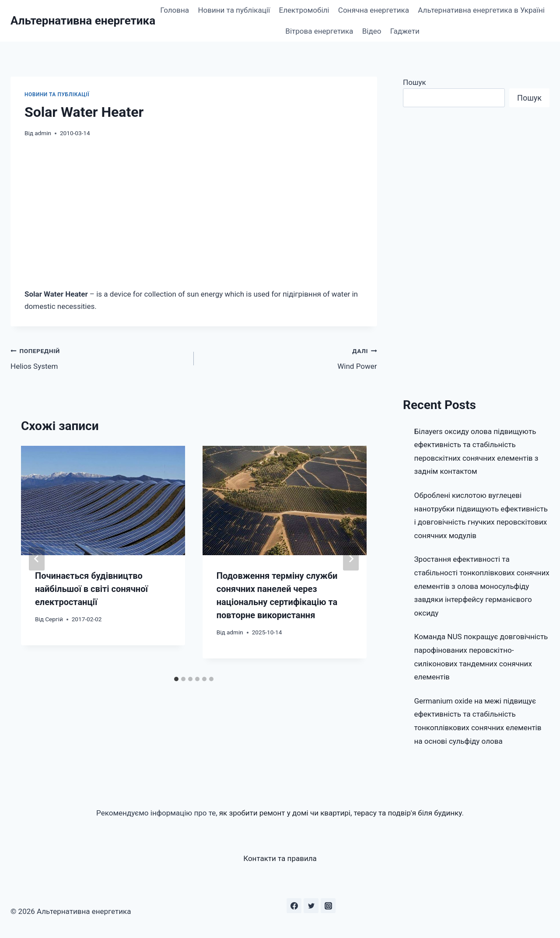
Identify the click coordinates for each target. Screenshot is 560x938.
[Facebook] (294, 906)
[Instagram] (328, 906)
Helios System (98, 358)
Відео (372, 31)
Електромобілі (304, 10)
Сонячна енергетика (374, 10)
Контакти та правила (280, 858)
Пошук (415, 82)
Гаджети (405, 31)
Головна (175, 10)
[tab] (176, 679)
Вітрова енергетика (319, 31)
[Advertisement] (194, 213)
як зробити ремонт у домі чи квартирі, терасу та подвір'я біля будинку (341, 813)
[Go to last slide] (37, 559)
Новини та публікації (234, 10)
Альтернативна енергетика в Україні (481, 10)
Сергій (54, 619)
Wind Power (289, 358)
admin (43, 133)
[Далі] (351, 559)
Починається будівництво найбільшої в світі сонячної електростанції (91, 589)
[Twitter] (311, 906)
